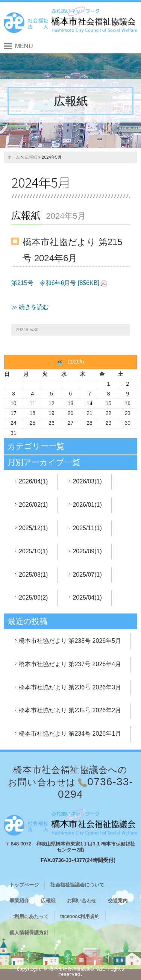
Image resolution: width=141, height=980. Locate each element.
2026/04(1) (33, 481)
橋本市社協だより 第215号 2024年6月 (73, 250)
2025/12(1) (33, 528)
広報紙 (31, 157)
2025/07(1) (87, 575)
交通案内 (118, 900)
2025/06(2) (33, 598)
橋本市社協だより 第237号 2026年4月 (70, 664)
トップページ (24, 885)
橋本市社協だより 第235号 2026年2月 (70, 710)
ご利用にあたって (29, 916)
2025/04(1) (87, 598)
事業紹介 (19, 900)
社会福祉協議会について (77, 885)
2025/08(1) (33, 575)
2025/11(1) (87, 528)
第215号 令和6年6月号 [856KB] (55, 283)
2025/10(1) (33, 551)
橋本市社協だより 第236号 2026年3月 (70, 687)
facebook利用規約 (80, 916)
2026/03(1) (87, 481)
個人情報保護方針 (29, 932)
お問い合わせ (82, 900)
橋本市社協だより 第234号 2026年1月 (70, 734)
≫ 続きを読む (30, 307)
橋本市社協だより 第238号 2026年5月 (70, 641)
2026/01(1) (87, 505)
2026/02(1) (33, 505)
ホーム (14, 157)
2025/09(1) (87, 551)
